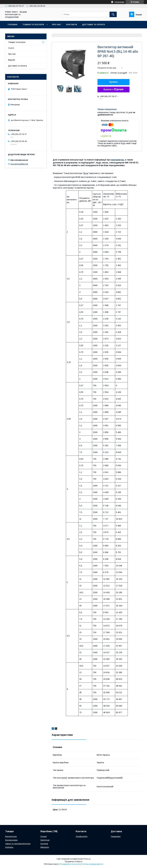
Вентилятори (11, 836)
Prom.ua (87, 859)
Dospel (44, 836)
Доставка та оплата (94, 25)
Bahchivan (45, 840)
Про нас (56, 25)
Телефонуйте (82, 836)
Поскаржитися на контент (70, 864)
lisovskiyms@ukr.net (19, 164)
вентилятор (118, 160)
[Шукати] (113, 14)
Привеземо (116, 836)
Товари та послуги (33, 25)
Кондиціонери (11, 840)
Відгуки (11, 60)
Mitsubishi (45, 847)
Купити (114, 82)
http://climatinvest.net (19, 160)
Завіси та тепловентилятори (18, 844)
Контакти (72, 25)
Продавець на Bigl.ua (73, 862)
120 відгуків (119, 2)
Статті (11, 48)
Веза (86, 173)
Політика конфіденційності (92, 864)
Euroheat (44, 844)
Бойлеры (9, 847)
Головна (13, 25)
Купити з (113, 90)
